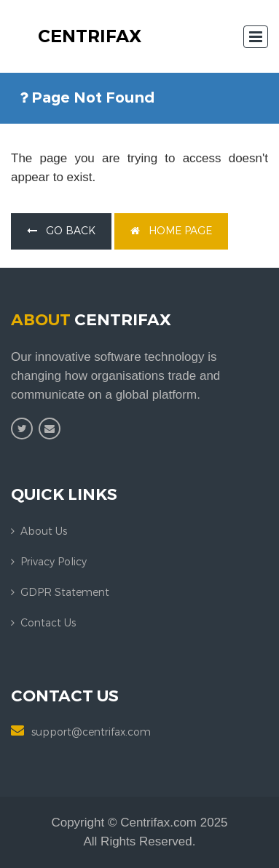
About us (44, 531)
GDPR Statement (65, 593)
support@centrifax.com (91, 732)
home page (171, 231)
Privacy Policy (54, 562)
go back (61, 231)
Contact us (48, 623)
